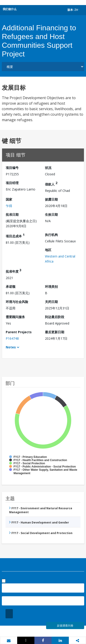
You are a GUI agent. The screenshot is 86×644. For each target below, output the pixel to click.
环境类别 (51, 287)
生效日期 (51, 214)
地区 (48, 250)
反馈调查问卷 (65, 626)
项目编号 (12, 168)
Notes (11, 347)
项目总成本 (15, 235)
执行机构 (51, 235)
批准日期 (12, 214)
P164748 (12, 338)
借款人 (51, 183)
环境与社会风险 (17, 302)
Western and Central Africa (60, 259)
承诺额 (11, 287)
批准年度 (14, 271)
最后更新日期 (55, 332)
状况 (48, 168)
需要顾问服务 (15, 317)
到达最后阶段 (55, 317)
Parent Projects (19, 332)
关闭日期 (51, 302)
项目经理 (12, 183)
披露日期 (51, 199)
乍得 (9, 206)
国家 (9, 199)
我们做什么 (10, 9)
